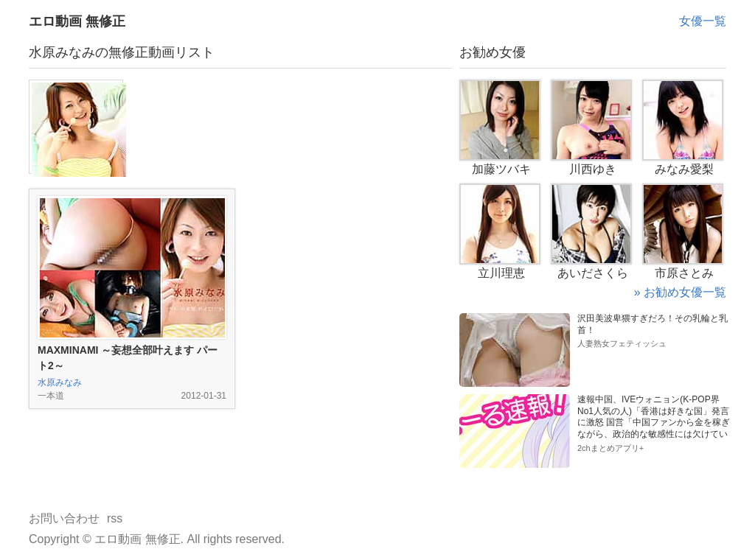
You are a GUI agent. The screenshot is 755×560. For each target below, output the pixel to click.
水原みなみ (60, 382)
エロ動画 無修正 (77, 21)
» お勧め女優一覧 (680, 292)
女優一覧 (703, 21)
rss (115, 518)
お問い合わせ (64, 518)
